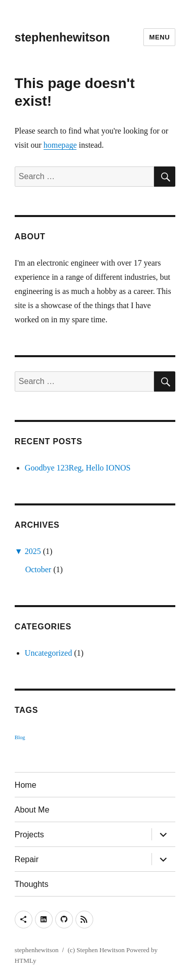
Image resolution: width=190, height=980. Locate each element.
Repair (27, 859)
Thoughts (32, 884)
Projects (29, 835)
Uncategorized (48, 653)
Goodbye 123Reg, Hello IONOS (78, 468)
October (39, 569)
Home (26, 785)
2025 (33, 551)
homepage (60, 145)
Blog (20, 737)
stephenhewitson (62, 37)
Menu (159, 37)
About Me (32, 810)
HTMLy (26, 961)
